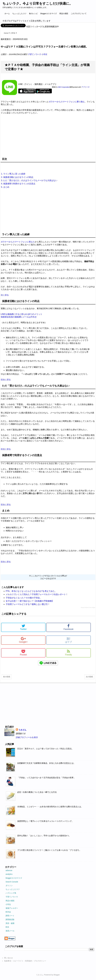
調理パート (10, 916)
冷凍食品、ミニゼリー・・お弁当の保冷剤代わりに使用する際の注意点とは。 (50, 807)
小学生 (44, 54)
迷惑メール (10, 931)
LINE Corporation (64, 87)
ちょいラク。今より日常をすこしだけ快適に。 (37, 3)
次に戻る (5, 295)
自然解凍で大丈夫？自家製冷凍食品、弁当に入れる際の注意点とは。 (46, 763)
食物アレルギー (12, 908)
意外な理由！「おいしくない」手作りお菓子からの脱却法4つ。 (44, 836)
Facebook (68, 627)
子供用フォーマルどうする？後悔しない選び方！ (28, 604)
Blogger (57, 975)
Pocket (23, 653)
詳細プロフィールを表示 (27, 737)
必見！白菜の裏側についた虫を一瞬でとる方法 (37, 792)
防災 (7, 927)
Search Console (12, 882)
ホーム (7, 13)
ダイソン (9, 886)
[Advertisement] (48, 137)
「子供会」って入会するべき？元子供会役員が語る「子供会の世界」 (46, 778)
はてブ (68, 640)
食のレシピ (33, 13)
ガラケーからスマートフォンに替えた (18, 242)
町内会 (8, 912)
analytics (9, 874)
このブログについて (79, 13)
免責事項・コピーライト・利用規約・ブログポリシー (25, 961)
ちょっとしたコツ (19, 13)
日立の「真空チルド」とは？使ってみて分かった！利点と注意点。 (45, 749)
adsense (9, 870)
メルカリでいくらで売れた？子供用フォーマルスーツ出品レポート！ (37, 594)
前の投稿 (7, 677)
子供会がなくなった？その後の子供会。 (24, 598)
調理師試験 (10, 920)
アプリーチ (86, 87)
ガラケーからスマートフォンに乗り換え (67, 102)
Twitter (23, 627)
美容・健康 (10, 923)
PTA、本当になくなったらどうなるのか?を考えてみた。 (31, 591)
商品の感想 (64, 13)
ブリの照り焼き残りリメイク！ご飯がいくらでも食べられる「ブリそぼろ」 (49, 850)
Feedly (68, 653)
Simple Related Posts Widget (88, 608)
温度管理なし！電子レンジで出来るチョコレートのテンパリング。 (45, 821)
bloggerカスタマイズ (49, 13)
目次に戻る (6, 380)
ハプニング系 (11, 893)
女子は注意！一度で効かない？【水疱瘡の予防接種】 (30, 601)
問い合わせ (8, 958)
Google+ (23, 640)
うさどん (22, 730)
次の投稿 (89, 677)
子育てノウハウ (35, 54)
